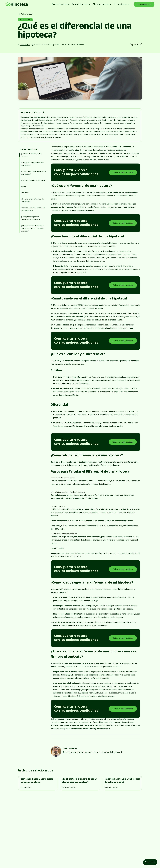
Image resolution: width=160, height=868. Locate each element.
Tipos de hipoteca (81, 4)
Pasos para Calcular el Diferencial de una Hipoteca (33, 209)
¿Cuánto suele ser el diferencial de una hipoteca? (33, 173)
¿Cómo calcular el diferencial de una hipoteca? (32, 201)
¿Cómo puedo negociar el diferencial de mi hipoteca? (31, 218)
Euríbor (24, 187)
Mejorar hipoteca (102, 4)
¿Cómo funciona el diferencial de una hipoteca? (33, 164)
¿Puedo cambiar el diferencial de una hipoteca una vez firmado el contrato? (33, 229)
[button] (33, 190)
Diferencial (25, 193)
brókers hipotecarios (101, 623)
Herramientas (122, 4)
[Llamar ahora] (150, 862)
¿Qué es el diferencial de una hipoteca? (31, 155)
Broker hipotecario (61, 4)
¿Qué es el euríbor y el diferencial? (33, 181)
